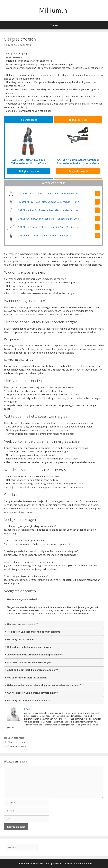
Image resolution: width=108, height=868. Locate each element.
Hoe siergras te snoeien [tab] (19, 640)
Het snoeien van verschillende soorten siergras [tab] (32, 632)
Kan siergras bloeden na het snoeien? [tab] (27, 701)
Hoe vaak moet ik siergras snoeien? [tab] (26, 678)
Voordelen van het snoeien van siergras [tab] (28, 662)
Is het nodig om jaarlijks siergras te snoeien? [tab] (31, 670)
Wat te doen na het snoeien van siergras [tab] (28, 647)
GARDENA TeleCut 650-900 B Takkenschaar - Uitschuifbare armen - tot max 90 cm (29, 163)
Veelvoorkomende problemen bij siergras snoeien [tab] (34, 655)
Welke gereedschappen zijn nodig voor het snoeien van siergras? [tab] (43, 685)
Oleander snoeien (17, 742)
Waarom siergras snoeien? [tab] (21, 599)
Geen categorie (16, 738)
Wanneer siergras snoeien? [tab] (21, 624)
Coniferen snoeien (17, 746)
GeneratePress (85, 864)
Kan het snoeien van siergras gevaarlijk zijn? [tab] (31, 693)
